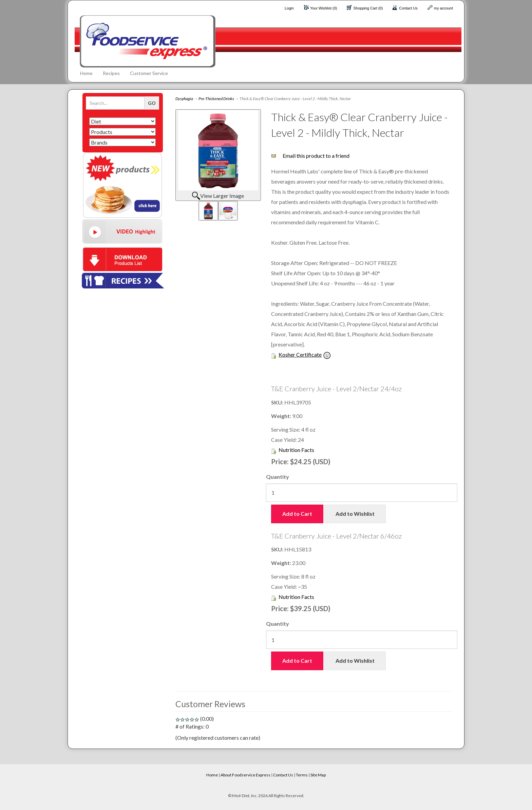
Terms (302, 775)
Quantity (278, 477)
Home (86, 73)
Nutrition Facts (296, 450)
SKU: (278, 402)
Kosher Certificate (300, 354)
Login (289, 8)
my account (443, 8)
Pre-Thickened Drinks (216, 99)
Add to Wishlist (355, 514)
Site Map (318, 775)
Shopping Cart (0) (368, 8)
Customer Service (149, 73)
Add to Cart (297, 514)
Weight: (282, 416)
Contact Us (408, 8)
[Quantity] (362, 493)
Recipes (111, 73)
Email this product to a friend (316, 156)
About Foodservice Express (245, 775)
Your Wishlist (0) (324, 8)
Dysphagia (184, 99)
